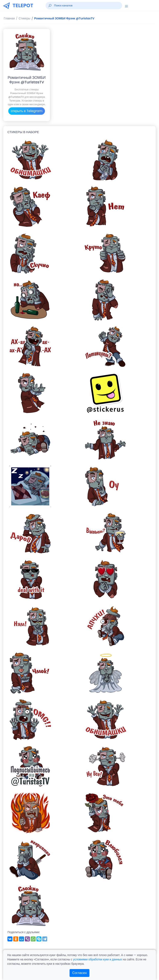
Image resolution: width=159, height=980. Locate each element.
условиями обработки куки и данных (98, 959)
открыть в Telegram (27, 111)
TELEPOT (23, 5)
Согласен (79, 973)
